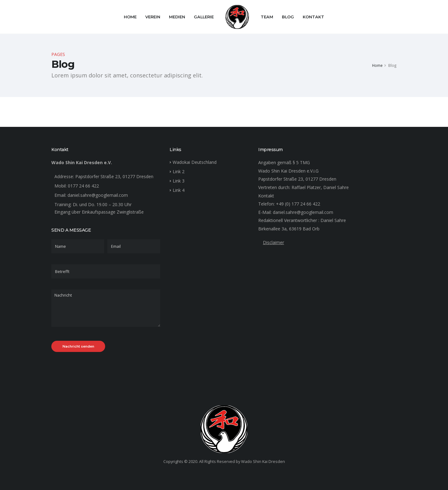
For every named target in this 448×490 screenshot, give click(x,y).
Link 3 (179, 181)
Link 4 (179, 190)
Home (130, 17)
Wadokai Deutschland (195, 162)
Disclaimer (273, 242)
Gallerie (204, 17)
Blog (288, 17)
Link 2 (179, 171)
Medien (177, 17)
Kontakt (313, 17)
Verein (153, 17)
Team (267, 17)
